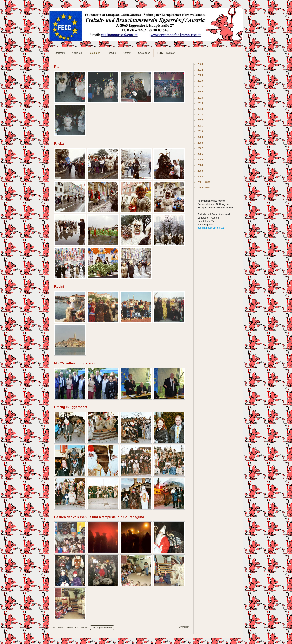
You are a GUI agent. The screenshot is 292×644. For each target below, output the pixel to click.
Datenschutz (72, 627)
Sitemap (84, 627)
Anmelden (184, 627)
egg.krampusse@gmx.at (211, 228)
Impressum (59, 627)
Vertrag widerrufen (102, 627)
